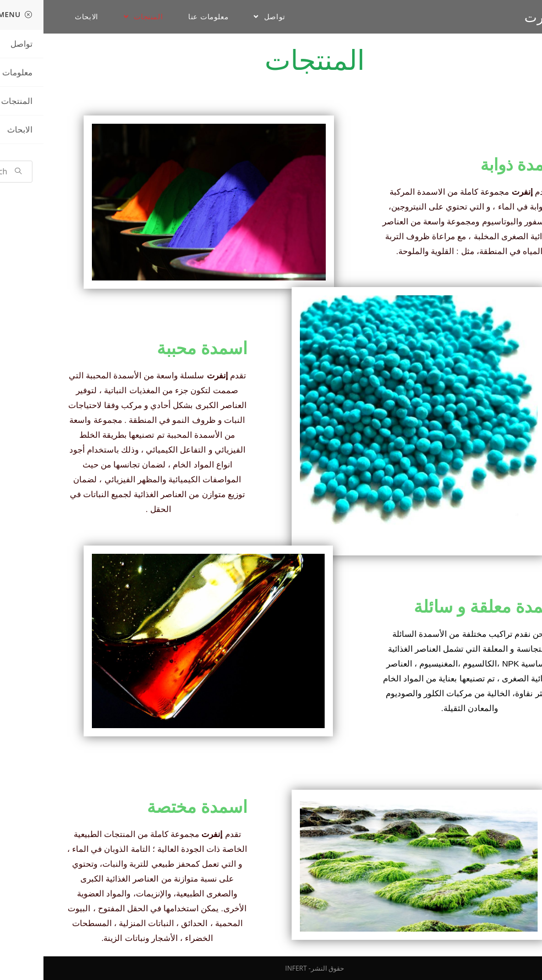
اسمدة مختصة (154, 807)
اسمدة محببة (159, 348)
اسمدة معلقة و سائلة (445, 607)
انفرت (498, 17)
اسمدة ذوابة (478, 165)
